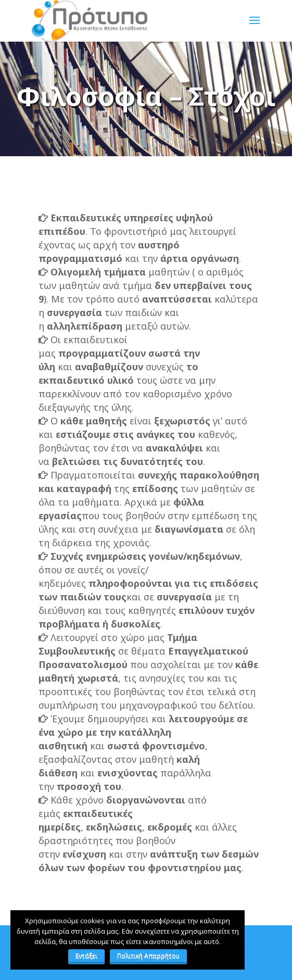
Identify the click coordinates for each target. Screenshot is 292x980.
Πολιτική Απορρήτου (148, 956)
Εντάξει (86, 956)
